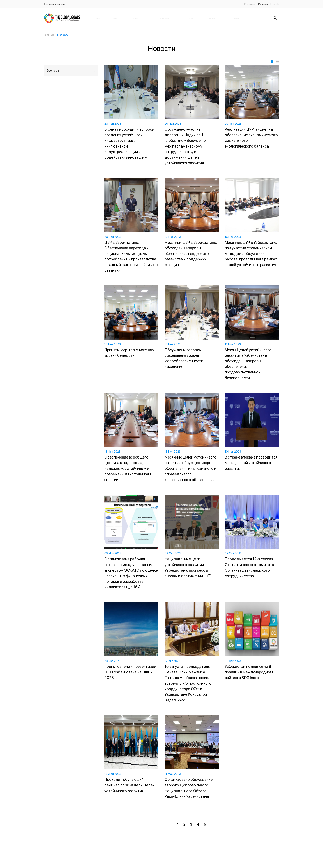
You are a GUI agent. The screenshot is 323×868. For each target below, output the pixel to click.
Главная (98, 18)
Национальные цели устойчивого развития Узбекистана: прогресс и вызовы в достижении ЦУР (188, 567)
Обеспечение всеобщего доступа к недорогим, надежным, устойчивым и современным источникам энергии (128, 468)
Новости (115, 18)
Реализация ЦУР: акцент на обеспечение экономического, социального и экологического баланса (252, 138)
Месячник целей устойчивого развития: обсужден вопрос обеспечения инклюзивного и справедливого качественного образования (191, 468)
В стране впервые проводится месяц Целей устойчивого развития (251, 463)
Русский (263, 4)
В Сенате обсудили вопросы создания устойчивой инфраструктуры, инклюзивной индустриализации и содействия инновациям (129, 143)
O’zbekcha (249, 4)
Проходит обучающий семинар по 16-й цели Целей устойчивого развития (130, 785)
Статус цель (236, 18)
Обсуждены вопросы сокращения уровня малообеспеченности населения (184, 358)
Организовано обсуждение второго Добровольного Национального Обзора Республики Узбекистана (189, 788)
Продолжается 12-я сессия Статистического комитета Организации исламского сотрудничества (249, 567)
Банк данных (212, 18)
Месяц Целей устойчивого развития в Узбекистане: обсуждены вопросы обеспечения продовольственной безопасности (248, 364)
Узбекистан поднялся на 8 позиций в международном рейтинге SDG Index (249, 672)
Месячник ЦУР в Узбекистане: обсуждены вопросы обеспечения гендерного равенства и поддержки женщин (191, 254)
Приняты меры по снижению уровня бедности (129, 353)
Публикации (135, 18)
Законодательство (164, 18)
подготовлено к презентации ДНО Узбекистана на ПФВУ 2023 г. (130, 672)
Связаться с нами (55, 4)
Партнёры (191, 18)
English (275, 4)
